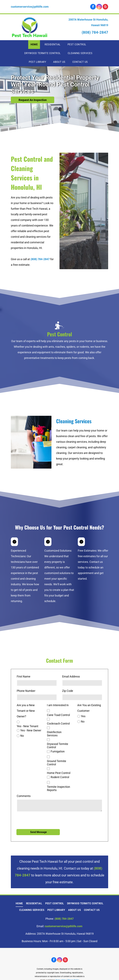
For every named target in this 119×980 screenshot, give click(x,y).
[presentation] (40, 820)
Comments (24, 796)
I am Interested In (58, 705)
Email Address (71, 676)
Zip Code (68, 691)
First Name (24, 676)
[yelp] (105, 7)
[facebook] (93, 7)
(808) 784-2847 (95, 32)
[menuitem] (35, 45)
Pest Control (60, 334)
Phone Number (26, 691)
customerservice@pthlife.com (30, 7)
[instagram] (99, 7)
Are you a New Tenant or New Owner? (26, 711)
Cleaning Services (74, 421)
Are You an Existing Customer (89, 708)
